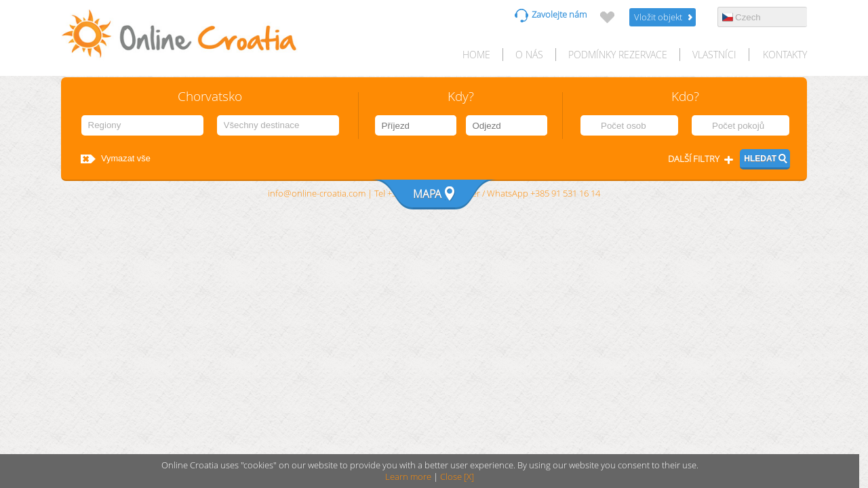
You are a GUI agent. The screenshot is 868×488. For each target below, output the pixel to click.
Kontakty (785, 55)
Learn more (408, 477)
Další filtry (694, 159)
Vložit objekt (658, 17)
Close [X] (457, 477)
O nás (529, 55)
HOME (476, 55)
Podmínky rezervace (618, 55)
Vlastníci (714, 55)
